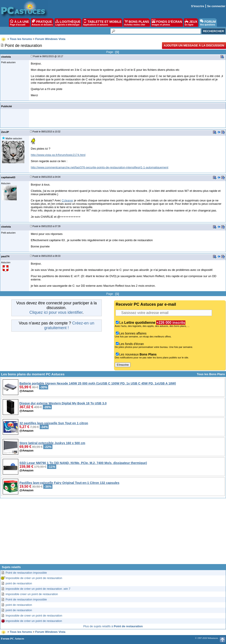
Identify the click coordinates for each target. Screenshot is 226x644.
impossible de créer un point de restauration (34, 621)
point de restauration (19, 583)
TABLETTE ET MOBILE (102, 23)
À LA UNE (19, 23)
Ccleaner (68, 200)
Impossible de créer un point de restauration (34, 578)
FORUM (208, 23)
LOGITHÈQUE (68, 23)
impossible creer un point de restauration (32, 594)
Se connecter (216, 6)
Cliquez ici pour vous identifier (56, 312)
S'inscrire (198, 6)
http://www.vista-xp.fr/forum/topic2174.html (58, 155)
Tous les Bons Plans (211, 374)
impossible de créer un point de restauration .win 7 (38, 589)
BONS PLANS (137, 23)
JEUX (191, 23)
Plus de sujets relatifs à (113, 626)
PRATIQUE (42, 23)
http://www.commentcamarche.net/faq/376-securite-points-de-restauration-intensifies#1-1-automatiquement (100, 167)
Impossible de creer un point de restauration (34, 616)
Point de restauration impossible (26, 573)
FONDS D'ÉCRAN (167, 23)
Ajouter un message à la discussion (194, 45)
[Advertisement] (113, 533)
